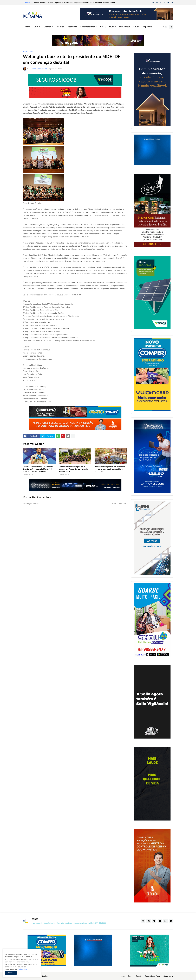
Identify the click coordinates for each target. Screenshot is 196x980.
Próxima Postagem (118, 504)
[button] (165, 27)
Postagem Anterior (32, 504)
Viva (36, 27)
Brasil (103, 27)
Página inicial (28, 52)
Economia (72, 27)
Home (27, 27)
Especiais (147, 27)
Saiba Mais (22, 969)
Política (61, 27)
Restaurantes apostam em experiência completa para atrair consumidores (111, 468)
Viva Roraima (43, 976)
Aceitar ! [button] (11, 973)
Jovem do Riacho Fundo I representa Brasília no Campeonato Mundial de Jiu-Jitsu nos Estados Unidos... (75, 3)
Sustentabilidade (89, 27)
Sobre (130, 976)
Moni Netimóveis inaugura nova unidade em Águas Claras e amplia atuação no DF (73, 469)
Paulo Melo (125, 27)
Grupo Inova (168, 976)
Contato (139, 976)
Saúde (136, 27)
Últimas (48, 27)
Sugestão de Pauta (153, 976)
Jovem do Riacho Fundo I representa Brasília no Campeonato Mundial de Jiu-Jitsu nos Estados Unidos (38, 469)
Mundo (112, 27)
